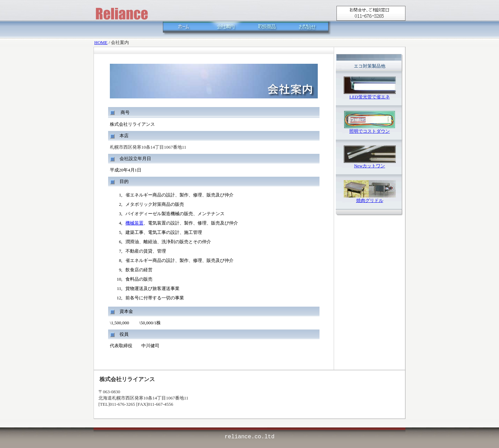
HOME (101, 42)
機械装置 (134, 223)
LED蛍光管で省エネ (369, 97)
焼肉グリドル (370, 200)
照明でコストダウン (370, 131)
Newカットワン (370, 166)
